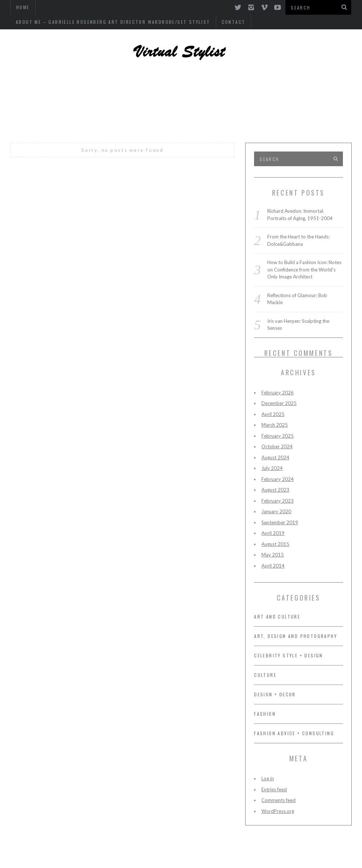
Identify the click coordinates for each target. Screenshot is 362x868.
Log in (268, 778)
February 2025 (278, 436)
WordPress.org (278, 811)
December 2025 (279, 403)
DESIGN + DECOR (294, 84)
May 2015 (273, 555)
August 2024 (275, 457)
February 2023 (278, 501)
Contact (28, 22)
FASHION (305, 105)
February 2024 (278, 479)
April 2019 (273, 533)
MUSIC (227, 105)
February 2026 (278, 393)
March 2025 (275, 425)
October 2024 (277, 446)
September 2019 (280, 522)
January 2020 (276, 511)
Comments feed (278, 800)
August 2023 (275, 490)
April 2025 (273, 414)
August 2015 (275, 544)
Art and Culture (182, 125)
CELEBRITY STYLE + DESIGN (208, 84)
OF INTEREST (182, 105)
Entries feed (274, 789)
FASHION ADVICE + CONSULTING (95, 105)
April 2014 (273, 566)
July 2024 (272, 468)
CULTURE (264, 105)
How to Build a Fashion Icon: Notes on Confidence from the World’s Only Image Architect (304, 269)
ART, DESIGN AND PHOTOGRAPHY (94, 84)
